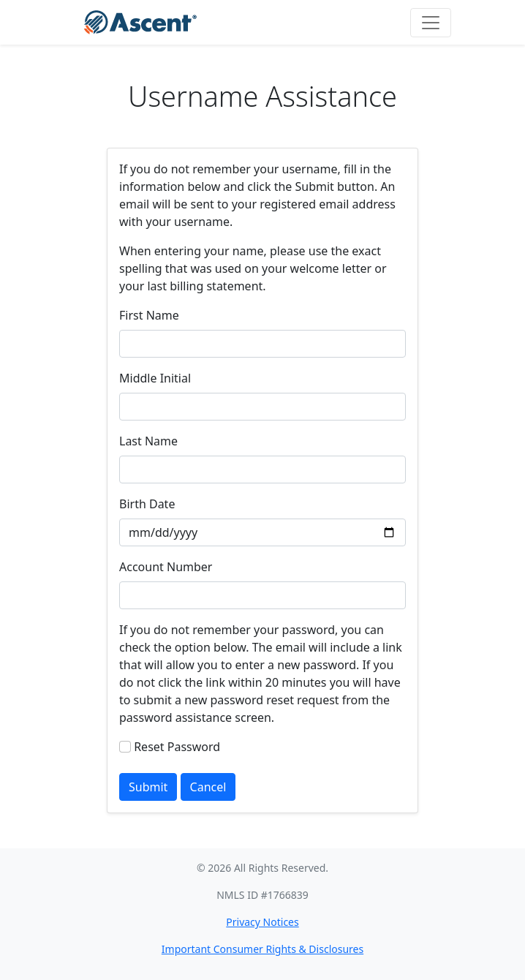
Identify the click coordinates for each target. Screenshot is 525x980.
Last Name (148, 441)
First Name (149, 315)
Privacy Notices (262, 922)
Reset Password (177, 747)
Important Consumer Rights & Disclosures (262, 949)
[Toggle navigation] (431, 23)
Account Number (166, 567)
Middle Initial (155, 378)
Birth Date (147, 504)
